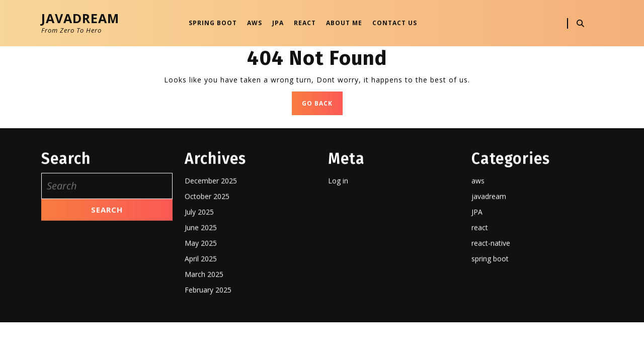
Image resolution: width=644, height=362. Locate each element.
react (480, 262)
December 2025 (211, 215)
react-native (491, 277)
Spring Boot (213, 23)
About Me (344, 23)
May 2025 (201, 277)
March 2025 (204, 308)
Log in (338, 215)
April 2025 (201, 293)
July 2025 (199, 246)
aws (478, 215)
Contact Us (395, 23)
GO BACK (322, 106)
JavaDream (80, 18)
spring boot (490, 293)
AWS (255, 23)
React (305, 23)
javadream (489, 231)
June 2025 (201, 262)
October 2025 (207, 231)
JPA (278, 23)
